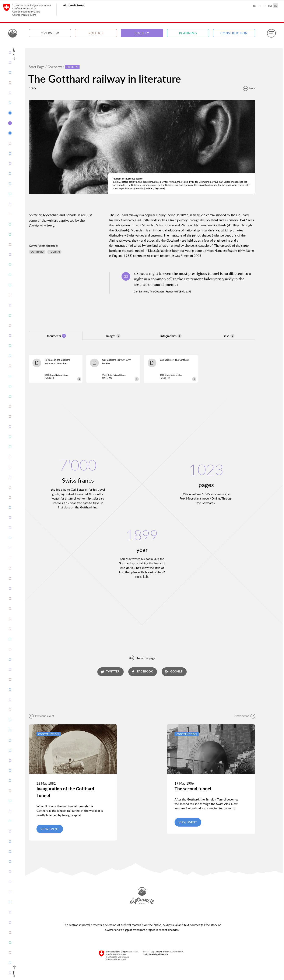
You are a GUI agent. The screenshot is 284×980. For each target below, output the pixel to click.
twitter (110, 672)
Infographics (171, 336)
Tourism (55, 252)
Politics (96, 33)
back (249, 88)
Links (229, 336)
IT (265, 6)
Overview (50, 33)
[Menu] (271, 33)
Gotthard (37, 252)
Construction (234, 33)
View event (50, 829)
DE (255, 6)
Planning (188, 33)
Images (113, 336)
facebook (142, 672)
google (174, 672)
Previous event (42, 716)
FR (260, 6)
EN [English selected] (276, 6)
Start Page (37, 67)
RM (270, 6)
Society (142, 33)
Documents (56, 336)
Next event (245, 716)
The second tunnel (193, 789)
